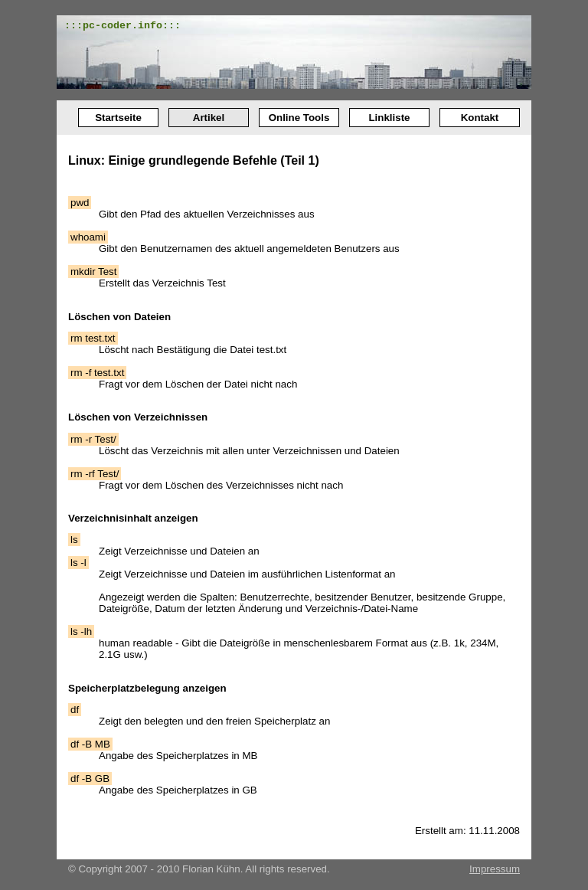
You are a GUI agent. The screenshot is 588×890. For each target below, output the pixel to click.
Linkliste (389, 118)
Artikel (209, 118)
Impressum (495, 869)
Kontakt (480, 118)
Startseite (118, 118)
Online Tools (299, 118)
